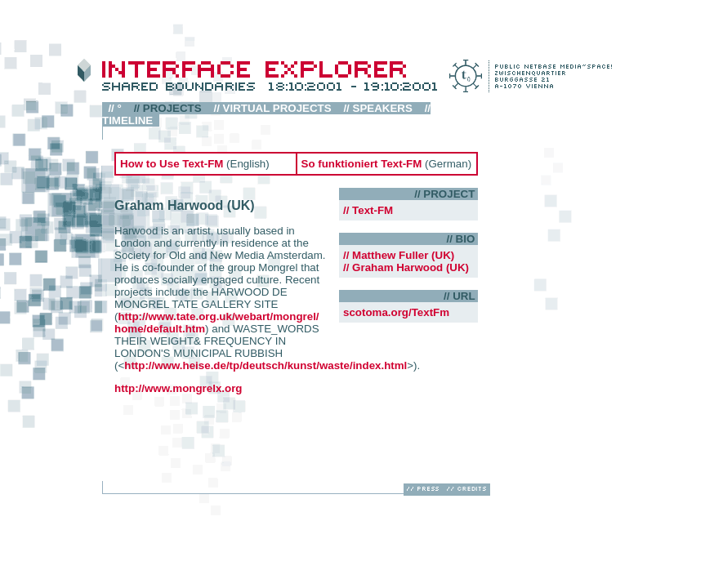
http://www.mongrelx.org (178, 388)
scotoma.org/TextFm (396, 312)
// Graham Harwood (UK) (406, 267)
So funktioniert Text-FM (362, 164)
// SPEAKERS (378, 108)
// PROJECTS (167, 108)
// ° (115, 108)
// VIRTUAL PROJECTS (272, 108)
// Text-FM (368, 210)
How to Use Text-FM (173, 164)
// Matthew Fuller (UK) (399, 255)
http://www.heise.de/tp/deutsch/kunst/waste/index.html (265, 365)
